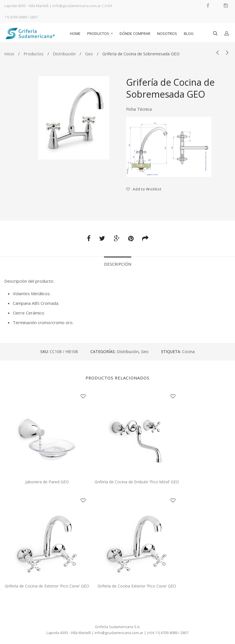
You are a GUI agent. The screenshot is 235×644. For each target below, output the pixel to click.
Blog (189, 33)
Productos (98, 33)
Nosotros (167, 33)
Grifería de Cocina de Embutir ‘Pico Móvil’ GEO (137, 482)
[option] (74, 118)
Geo (89, 54)
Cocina (188, 352)
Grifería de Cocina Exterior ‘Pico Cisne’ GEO (137, 586)
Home (75, 33)
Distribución (64, 54)
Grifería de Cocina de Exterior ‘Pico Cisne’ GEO (47, 586)
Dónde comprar (135, 33)
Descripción (118, 264)
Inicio (9, 54)
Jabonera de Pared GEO (47, 482)
